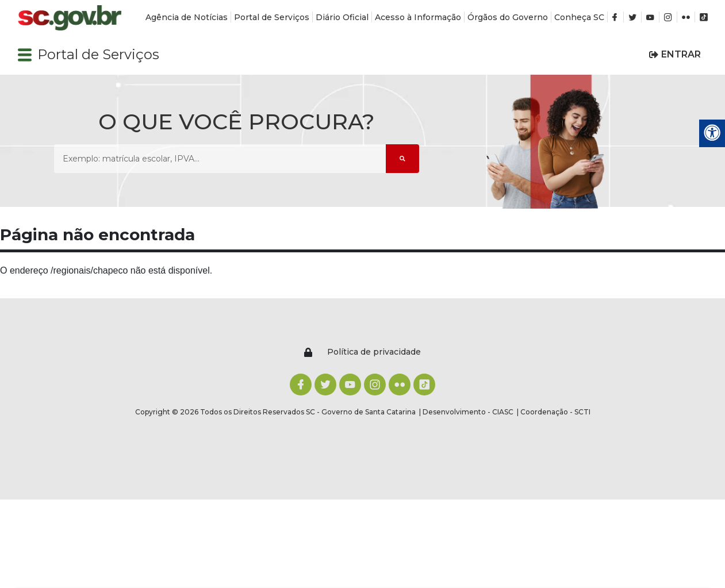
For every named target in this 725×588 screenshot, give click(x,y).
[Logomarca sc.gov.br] (70, 18)
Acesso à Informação (418, 17)
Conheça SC (579, 17)
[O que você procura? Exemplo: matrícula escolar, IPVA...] (220, 159)
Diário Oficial (342, 17)
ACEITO (362, 557)
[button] (25, 55)
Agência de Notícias (187, 17)
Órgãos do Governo (508, 17)
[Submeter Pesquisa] (402, 159)
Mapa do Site (603, 389)
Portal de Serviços (272, 17)
